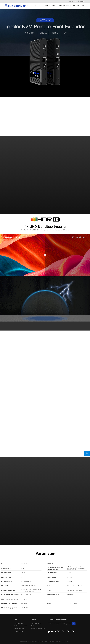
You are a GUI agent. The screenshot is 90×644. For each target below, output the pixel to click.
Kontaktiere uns (73, 1)
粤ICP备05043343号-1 (64, 641)
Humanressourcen (19, 628)
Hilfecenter (76, 6)
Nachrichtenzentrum (65, 6)
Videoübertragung (36, 623)
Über (83, 6)
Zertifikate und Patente (21, 626)
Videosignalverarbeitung (38, 628)
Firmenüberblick (19, 623)
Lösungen (47, 6)
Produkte (55, 6)
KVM (32, 626)
